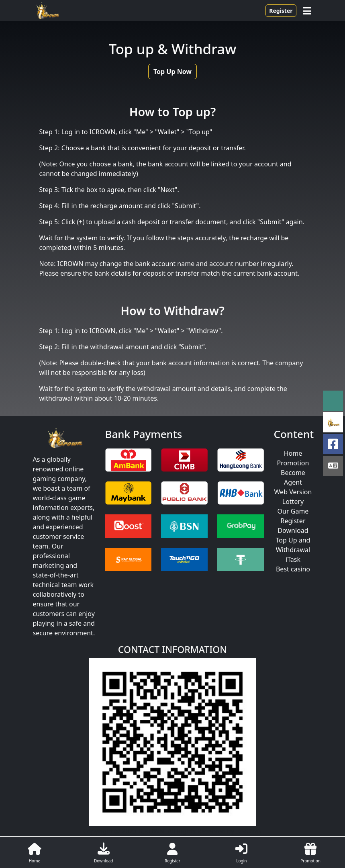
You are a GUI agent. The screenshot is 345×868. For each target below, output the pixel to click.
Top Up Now (172, 72)
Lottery (293, 502)
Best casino (293, 569)
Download (293, 530)
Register (281, 11)
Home (293, 453)
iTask (293, 559)
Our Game (293, 511)
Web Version (293, 492)
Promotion (293, 463)
